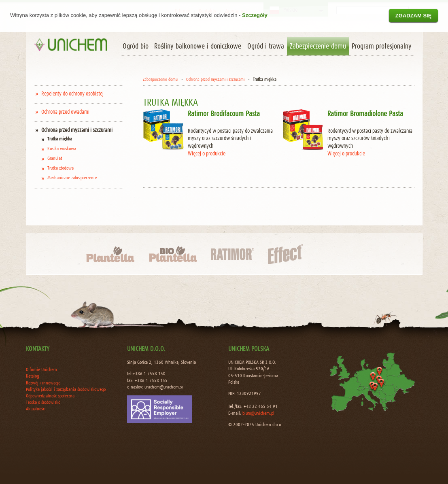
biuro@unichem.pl (258, 414)
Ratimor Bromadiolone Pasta (365, 114)
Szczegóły (255, 15)
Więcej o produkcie (207, 154)
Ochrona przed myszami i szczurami (215, 80)
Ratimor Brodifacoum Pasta (224, 114)
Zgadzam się (414, 16)
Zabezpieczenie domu (160, 80)
